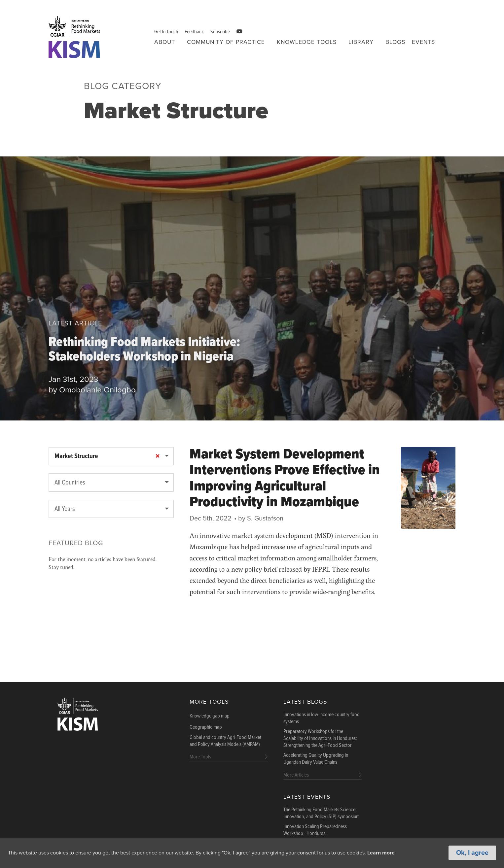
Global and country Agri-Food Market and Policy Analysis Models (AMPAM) (225, 741)
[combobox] (111, 456)
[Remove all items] (158, 456)
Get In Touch (166, 32)
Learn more (381, 853)
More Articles (296, 775)
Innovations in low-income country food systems (322, 718)
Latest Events (307, 797)
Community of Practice (226, 42)
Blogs (395, 42)
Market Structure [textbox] (76, 456)
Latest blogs (305, 702)
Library (361, 42)
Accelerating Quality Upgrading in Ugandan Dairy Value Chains (316, 759)
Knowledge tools (307, 42)
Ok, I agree (472, 853)
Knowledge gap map (210, 716)
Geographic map (206, 727)
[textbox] (111, 483)
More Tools (209, 702)
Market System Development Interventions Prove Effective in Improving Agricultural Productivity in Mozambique (285, 479)
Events (423, 42)
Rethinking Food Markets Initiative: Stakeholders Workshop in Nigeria (144, 351)
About (165, 42)
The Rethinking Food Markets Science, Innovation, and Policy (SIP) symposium (322, 813)
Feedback (194, 32)
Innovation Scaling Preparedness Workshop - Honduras (315, 830)
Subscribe (220, 32)
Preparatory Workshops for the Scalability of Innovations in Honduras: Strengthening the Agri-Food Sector (320, 739)
